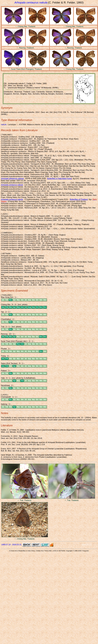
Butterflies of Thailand (79, 199)
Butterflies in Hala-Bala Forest (60, 179)
